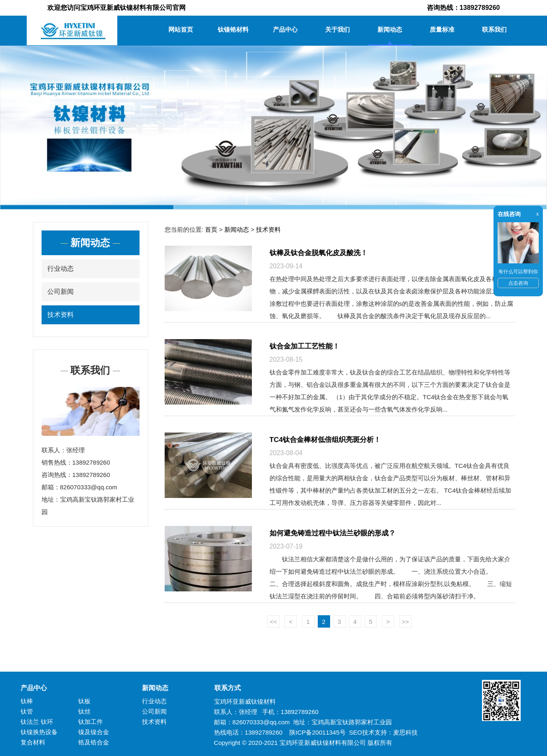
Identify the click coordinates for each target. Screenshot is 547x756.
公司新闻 (61, 292)
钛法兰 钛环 (37, 722)
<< (273, 622)
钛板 (84, 701)
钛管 (27, 711)
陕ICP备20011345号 (318, 732)
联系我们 (494, 29)
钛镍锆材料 (233, 29)
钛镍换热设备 (39, 732)
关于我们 (338, 29)
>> (405, 622)
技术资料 (61, 315)
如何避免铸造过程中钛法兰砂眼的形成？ (333, 533)
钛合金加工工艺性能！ (305, 346)
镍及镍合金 (94, 732)
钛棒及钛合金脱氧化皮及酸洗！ (319, 253)
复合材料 (33, 742)
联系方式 (224, 688)
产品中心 (285, 29)
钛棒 (27, 701)
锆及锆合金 (94, 742)
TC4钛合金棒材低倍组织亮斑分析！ (325, 440)
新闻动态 (390, 29)
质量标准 (442, 29)
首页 (211, 229)
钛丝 (84, 711)
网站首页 (181, 29)
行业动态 (61, 269)
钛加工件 (91, 722)
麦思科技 (405, 732)
